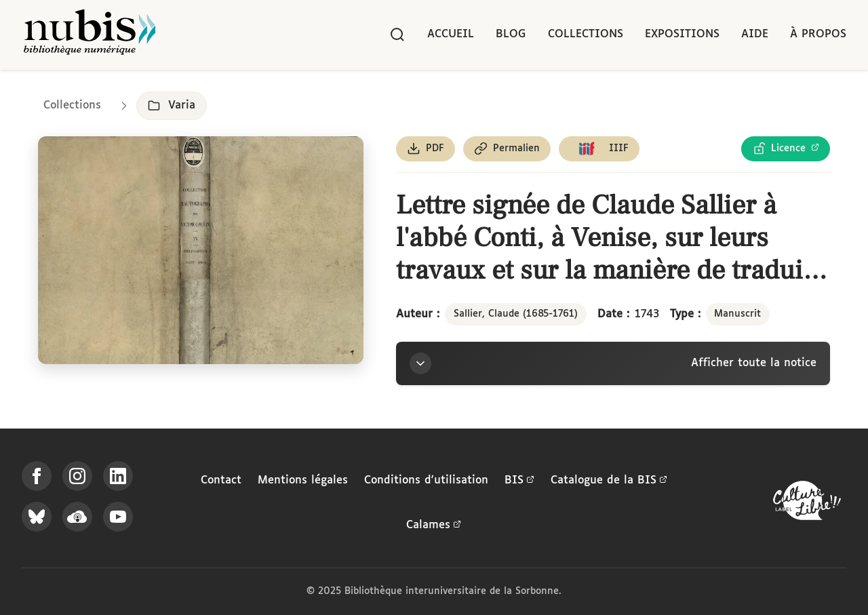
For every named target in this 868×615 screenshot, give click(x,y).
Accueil (451, 34)
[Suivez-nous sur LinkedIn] (118, 476)
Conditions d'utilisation (426, 480)
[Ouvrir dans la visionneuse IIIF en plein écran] (201, 251)
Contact (221, 480)
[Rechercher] (397, 35)
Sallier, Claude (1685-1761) (516, 314)
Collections (586, 34)
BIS (519, 481)
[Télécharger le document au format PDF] (426, 149)
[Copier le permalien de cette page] (507, 149)
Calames (434, 525)
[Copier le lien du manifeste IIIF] (599, 149)
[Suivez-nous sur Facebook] (37, 476)
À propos (818, 34)
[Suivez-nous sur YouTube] (118, 517)
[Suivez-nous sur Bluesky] (37, 517)
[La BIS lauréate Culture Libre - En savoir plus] (807, 503)
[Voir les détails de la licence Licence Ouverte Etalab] (786, 149)
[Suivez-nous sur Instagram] (77, 476)
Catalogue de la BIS (609, 481)
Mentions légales (303, 480)
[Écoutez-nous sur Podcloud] (77, 517)
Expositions (682, 34)
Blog (511, 34)
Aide (755, 34)
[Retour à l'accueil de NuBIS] (90, 35)
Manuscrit (737, 314)
